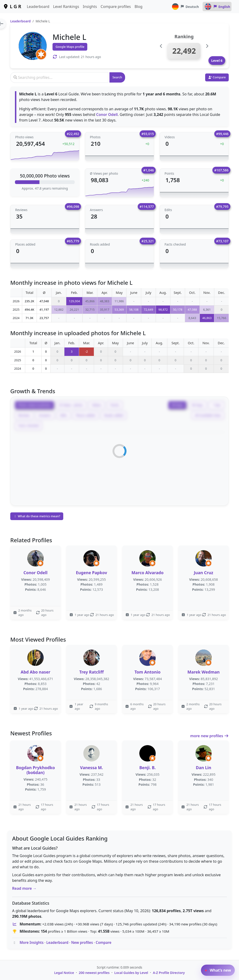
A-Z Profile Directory (169, 973)
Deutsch (185, 7)
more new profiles (209, 736)
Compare (104, 942)
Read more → (24, 888)
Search (117, 77)
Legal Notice (64, 973)
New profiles (82, 942)
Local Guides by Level (131, 973)
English (217, 7)
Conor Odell (107, 115)
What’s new (218, 970)
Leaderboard (38, 7)
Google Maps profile (70, 47)
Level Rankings (66, 7)
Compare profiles (116, 7)
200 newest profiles (94, 973)
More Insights (32, 942)
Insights (90, 7)
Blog (138, 7)
